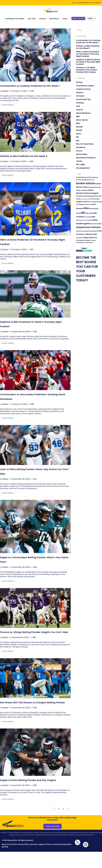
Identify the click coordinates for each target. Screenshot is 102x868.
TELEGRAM (97, 3)
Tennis (79, 163)
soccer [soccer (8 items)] (94, 236)
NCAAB (79, 129)
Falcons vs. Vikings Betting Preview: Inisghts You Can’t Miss (34, 634)
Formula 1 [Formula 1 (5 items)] (80, 198)
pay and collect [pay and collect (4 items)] (96, 226)
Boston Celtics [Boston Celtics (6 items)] (82, 189)
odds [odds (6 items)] (93, 219)
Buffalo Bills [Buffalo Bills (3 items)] (97, 189)
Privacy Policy (24, 846)
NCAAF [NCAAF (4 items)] (78, 215)
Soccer (79, 153)
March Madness (83, 115)
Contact (14, 846)
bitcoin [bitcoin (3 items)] (92, 182)
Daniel (5, 93)
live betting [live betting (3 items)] (93, 201)
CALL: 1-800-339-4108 (72, 3)
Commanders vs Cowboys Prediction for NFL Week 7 (30, 88)
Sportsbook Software (86, 160)
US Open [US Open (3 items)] (93, 242)
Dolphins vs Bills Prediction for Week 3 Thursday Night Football (88, 64)
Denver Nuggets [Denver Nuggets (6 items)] (92, 195)
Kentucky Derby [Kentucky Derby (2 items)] (85, 201)
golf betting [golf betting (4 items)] (88, 198)
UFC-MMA (81, 166)
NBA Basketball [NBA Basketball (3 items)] (94, 211)
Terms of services (53, 846)
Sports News (82, 156)
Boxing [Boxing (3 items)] (91, 189)
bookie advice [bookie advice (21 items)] (85, 185)
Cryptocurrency (83, 91)
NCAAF (79, 132)
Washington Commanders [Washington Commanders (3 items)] (85, 245)
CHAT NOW (87, 3)
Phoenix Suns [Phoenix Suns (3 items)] (80, 233)
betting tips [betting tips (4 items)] (85, 182)
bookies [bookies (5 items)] (98, 186)
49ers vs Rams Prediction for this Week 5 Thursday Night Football (88, 56)
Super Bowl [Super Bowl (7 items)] (89, 239)
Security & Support (38, 846)
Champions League (85, 87)
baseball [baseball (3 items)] (79, 179)
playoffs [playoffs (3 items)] (87, 233)
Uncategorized (83, 170)
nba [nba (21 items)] (86, 210)
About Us (5, 846)
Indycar (80, 112)
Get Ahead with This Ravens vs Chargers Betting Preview (32, 704)
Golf (78, 108)
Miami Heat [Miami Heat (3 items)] (89, 206)
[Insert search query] (89, 32)
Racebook (81, 149)
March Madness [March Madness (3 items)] (94, 204)
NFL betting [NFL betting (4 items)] (90, 215)
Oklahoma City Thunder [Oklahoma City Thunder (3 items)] (84, 222)
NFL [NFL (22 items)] (83, 215)
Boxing (79, 84)
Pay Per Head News (85, 146)
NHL (78, 142)
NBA (78, 125)
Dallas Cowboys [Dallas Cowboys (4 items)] (82, 192)
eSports (80, 94)
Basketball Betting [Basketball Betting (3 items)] (88, 179)
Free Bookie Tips (83, 101)
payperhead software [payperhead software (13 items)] (88, 229)
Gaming (80, 105)
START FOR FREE (52, 828)
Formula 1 (80, 98)
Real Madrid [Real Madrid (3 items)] (94, 233)
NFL (33, 93)
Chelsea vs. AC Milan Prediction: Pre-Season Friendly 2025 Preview (87, 72)
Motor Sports (82, 122)
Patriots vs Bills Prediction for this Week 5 (24, 158)
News (79, 136)
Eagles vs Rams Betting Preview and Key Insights (28, 782)
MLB (78, 118)
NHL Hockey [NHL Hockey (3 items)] (87, 219)
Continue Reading (9, 106)
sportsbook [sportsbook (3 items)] (80, 240)
